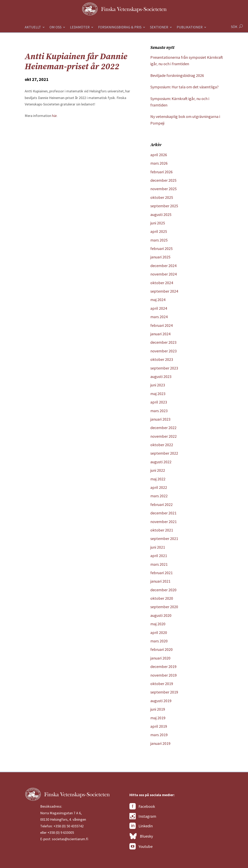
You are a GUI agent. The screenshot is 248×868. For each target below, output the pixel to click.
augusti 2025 (161, 214)
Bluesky (141, 836)
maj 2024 (158, 300)
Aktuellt (33, 28)
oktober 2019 (162, 684)
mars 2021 (159, 564)
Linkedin (141, 826)
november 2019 (163, 675)
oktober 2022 (162, 445)
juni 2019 (158, 709)
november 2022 (163, 436)
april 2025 (159, 231)
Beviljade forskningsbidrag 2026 (177, 75)
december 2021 (163, 513)
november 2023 (163, 351)
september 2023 (164, 368)
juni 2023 (158, 385)
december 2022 (163, 428)
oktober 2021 (162, 530)
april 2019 (159, 726)
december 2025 (163, 180)
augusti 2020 (161, 615)
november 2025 (163, 189)
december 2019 (163, 666)
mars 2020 (159, 641)
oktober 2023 (162, 359)
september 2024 (164, 291)
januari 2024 (160, 334)
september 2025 (164, 206)
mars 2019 (159, 735)
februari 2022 (161, 504)
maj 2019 (158, 718)
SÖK (234, 27)
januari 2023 (160, 419)
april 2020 (159, 632)
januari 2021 (160, 581)
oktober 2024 (162, 283)
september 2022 (164, 453)
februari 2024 (161, 325)
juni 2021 (158, 547)
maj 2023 (158, 394)
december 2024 (163, 266)
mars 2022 (159, 496)
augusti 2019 (161, 701)
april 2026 (159, 155)
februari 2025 (161, 248)
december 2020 (163, 590)
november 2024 (163, 274)
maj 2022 (158, 479)
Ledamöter (80, 28)
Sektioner (159, 28)
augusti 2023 (161, 376)
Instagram (143, 816)
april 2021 (159, 556)
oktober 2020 (162, 598)
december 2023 (163, 342)
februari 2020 (161, 649)
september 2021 (164, 538)
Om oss (55, 28)
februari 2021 (161, 573)
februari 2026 (161, 172)
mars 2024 (159, 317)
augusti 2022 (161, 462)
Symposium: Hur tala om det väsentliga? (184, 87)
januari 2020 (160, 658)
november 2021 (163, 522)
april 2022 (159, 487)
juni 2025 (158, 223)
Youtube (141, 846)
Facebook (142, 806)
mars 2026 (159, 163)
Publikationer (190, 28)
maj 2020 (158, 624)
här (54, 116)
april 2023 (159, 402)
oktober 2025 (162, 197)
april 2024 (159, 308)
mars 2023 (159, 411)
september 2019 (164, 692)
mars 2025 (159, 240)
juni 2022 (158, 470)
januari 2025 (160, 257)
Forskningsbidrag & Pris (120, 28)
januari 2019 (160, 743)
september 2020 (164, 607)
